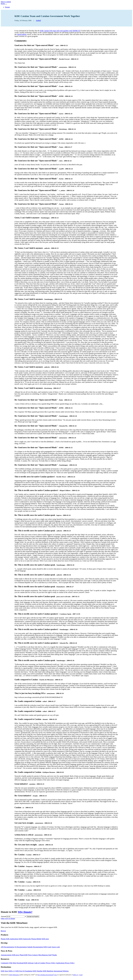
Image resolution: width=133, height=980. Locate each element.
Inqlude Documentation (35, 947)
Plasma (3, 939)
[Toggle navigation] (6, 4)
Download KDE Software (25, 963)
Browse (3, 931)
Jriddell (38, 21)
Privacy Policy (51, 963)
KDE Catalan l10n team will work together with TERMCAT (60, 31)
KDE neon (45, 939)
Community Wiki (7, 963)
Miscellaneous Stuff (45, 955)
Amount (4, 916)
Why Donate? (25, 912)
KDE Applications (12, 939)
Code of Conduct (40, 963)
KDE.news (16, 955)
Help (14, 963)
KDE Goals (47, 947)
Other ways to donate (8, 918)
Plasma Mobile (36, 939)
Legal (81, 975)
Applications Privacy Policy (65, 963)
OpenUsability (22, 34)
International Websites (61, 971)
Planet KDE (24, 955)
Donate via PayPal (33, 917)
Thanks (54, 955)
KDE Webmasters (14, 975)
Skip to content (6, 2)
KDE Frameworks (25, 939)
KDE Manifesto (48, 971)
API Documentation (7, 947)
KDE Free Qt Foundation (24, 971)
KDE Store (5, 971)
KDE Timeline (38, 971)
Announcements (6, 955)
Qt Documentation (21, 947)
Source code (56, 947)
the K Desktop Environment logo (47, 975)
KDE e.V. (12, 971)
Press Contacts (33, 955)
